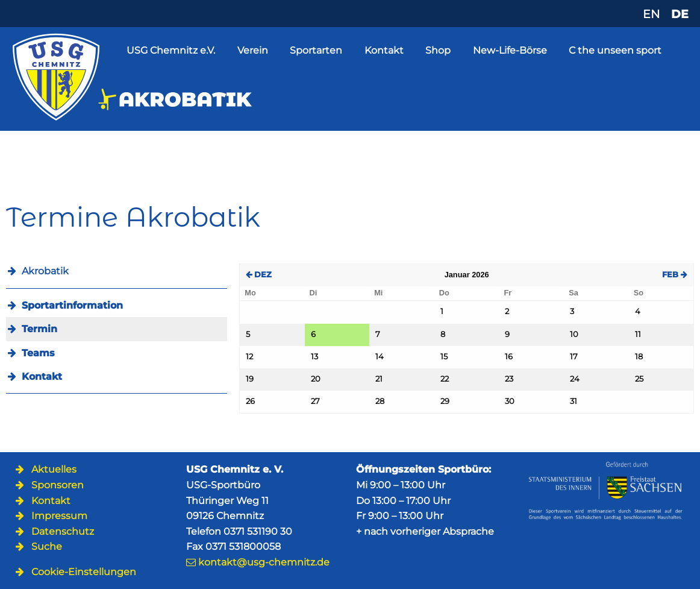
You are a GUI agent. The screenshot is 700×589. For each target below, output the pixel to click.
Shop (438, 50)
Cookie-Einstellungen (84, 572)
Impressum (59, 516)
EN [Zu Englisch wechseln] (651, 14)
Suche (47, 546)
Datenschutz (63, 531)
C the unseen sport (615, 50)
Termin (39, 329)
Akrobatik (45, 271)
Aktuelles (54, 469)
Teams (38, 353)
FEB (675, 275)
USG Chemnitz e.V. (171, 50)
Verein (253, 50)
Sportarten (316, 50)
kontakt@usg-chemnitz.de (264, 562)
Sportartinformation (72, 305)
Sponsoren (58, 485)
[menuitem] (117, 305)
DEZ (259, 275)
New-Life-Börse (510, 50)
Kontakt (384, 50)
